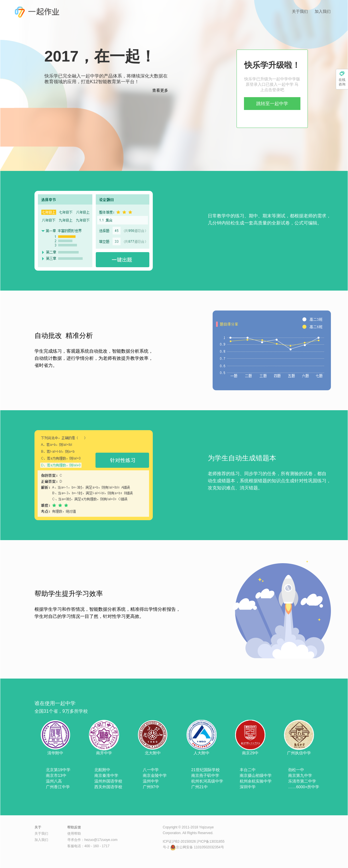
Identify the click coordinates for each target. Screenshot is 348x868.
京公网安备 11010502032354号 (197, 847)
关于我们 (300, 12)
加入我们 (323, 12)
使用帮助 (74, 834)
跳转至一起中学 (272, 104)
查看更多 (160, 90)
